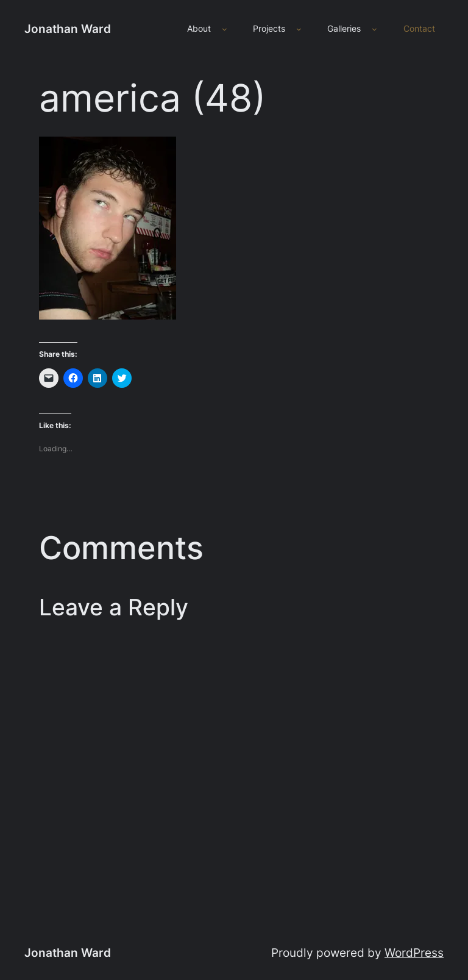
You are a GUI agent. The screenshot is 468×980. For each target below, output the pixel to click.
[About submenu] (225, 29)
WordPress (414, 953)
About (199, 28)
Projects (269, 28)
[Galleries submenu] (374, 29)
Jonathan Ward (68, 29)
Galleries (344, 28)
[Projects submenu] (299, 29)
